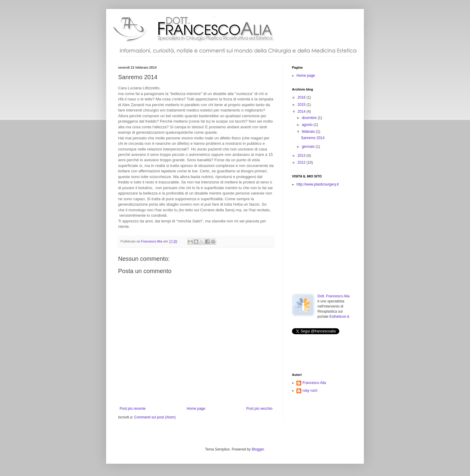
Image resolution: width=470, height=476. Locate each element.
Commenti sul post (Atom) (155, 417)
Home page (196, 409)
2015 (302, 105)
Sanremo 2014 (313, 138)
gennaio (309, 147)
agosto (308, 125)
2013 (302, 156)
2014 (302, 112)
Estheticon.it (339, 317)
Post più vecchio (259, 409)
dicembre (310, 118)
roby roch (310, 391)
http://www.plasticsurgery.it (318, 184)
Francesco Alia (152, 241)
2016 (302, 97)
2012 (302, 162)
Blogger (258, 449)
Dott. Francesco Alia (333, 296)
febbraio (309, 132)
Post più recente (133, 409)
